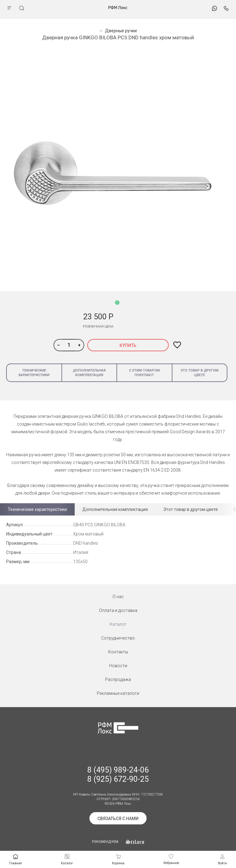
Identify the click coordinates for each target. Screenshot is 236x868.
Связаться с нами (118, 819)
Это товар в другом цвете (200, 373)
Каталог (118, 624)
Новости (118, 666)
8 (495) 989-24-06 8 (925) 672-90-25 (118, 775)
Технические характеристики (34, 373)
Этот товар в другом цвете (191, 509)
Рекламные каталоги (118, 693)
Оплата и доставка (118, 610)
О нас (118, 597)
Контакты (118, 652)
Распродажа (118, 679)
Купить (128, 345)
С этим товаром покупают (144, 373)
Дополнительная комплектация (89, 373)
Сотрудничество (118, 638)
